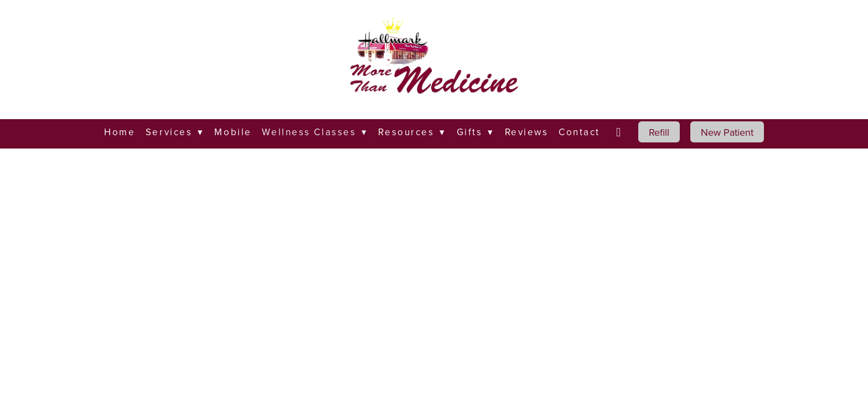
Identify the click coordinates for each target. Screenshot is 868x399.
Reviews (527, 132)
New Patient (727, 132)
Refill (659, 132)
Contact (579, 132)
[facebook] (619, 132)
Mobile (233, 132)
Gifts (476, 132)
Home (120, 132)
